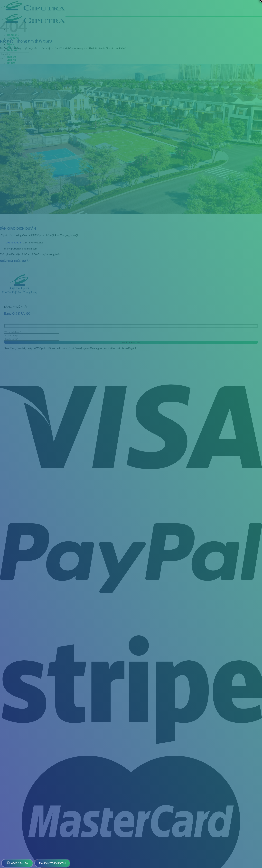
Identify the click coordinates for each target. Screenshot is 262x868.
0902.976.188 (17, 863)
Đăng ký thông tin (52, 863)
